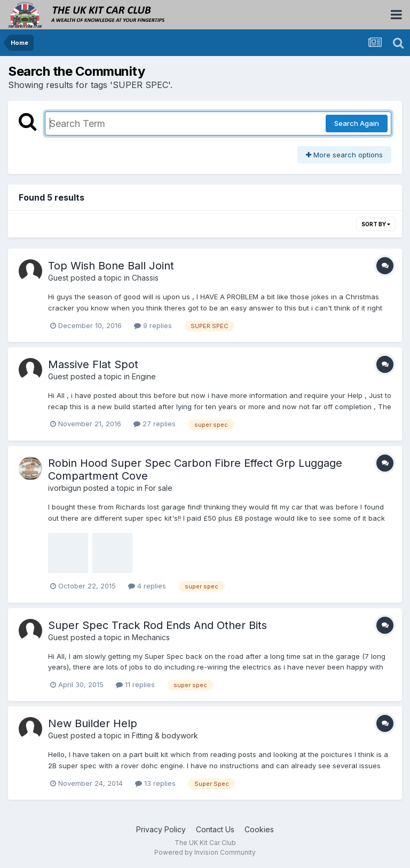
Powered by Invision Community (205, 852)
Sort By (376, 224)
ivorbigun (65, 488)
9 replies (153, 325)
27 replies (155, 424)
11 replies (135, 684)
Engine (144, 376)
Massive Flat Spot (93, 364)
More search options (344, 155)
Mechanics (151, 637)
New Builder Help (93, 723)
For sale (159, 488)
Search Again (357, 123)
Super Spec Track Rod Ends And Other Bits (157, 625)
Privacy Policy (161, 829)
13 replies (155, 783)
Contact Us (215, 829)
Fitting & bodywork (165, 735)
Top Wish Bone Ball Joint (111, 266)
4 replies (147, 586)
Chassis (145, 278)
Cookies (259, 829)
